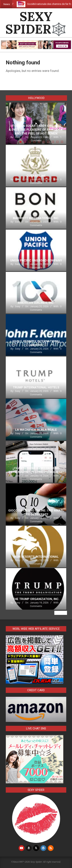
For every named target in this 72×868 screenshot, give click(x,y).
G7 (15, 4)
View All (61, 613)
